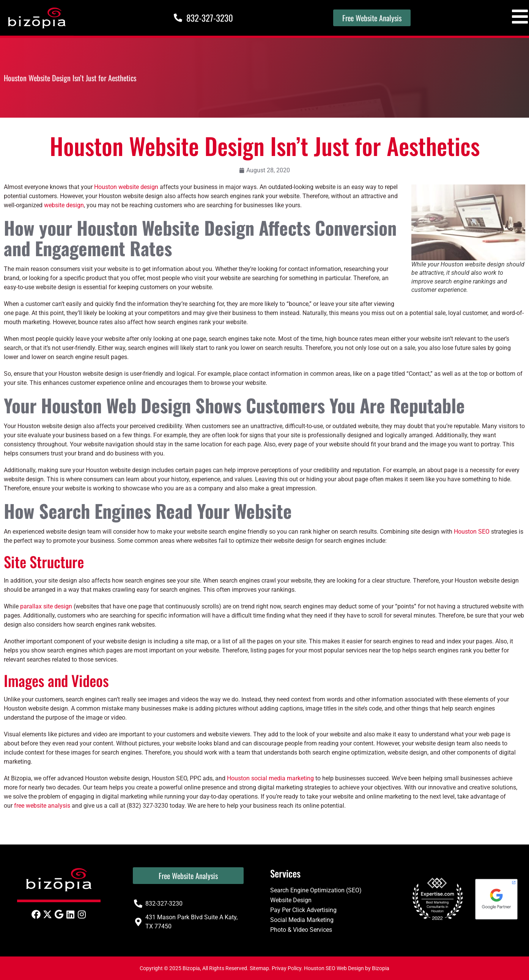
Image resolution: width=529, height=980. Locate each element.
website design (64, 205)
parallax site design (46, 606)
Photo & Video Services (301, 930)
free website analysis (42, 806)
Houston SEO (472, 532)
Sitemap (259, 968)
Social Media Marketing (302, 920)
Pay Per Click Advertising (303, 910)
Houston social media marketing (270, 778)
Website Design (291, 900)
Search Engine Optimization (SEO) (316, 890)
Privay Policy (287, 968)
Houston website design (126, 187)
